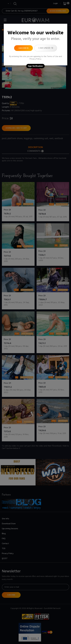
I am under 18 (46, 48)
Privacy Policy (35, 59)
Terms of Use (53, 57)
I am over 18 (23, 48)
